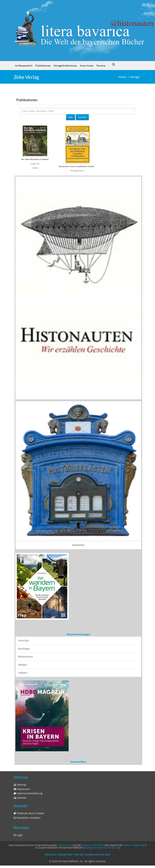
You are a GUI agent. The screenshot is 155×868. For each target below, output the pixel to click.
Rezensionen (26, 657)
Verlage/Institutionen (65, 66)
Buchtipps (24, 649)
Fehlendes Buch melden (29, 813)
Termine (101, 66)
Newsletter (78, 545)
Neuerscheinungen (78, 634)
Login (18, 835)
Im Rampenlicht (24, 66)
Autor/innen (87, 66)
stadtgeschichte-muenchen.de (102, 848)
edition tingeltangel (135, 845)
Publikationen (43, 66)
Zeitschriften (78, 762)
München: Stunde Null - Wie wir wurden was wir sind (77, 854)
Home (122, 77)
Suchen (82, 117)
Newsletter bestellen (27, 818)
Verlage (135, 77)
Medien (23, 665)
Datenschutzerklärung (28, 793)
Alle (71, 117)
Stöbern (23, 673)
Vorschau (24, 640)
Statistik (20, 798)
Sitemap (20, 785)
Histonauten (65, 845)
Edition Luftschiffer (93, 845)
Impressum (22, 789)
